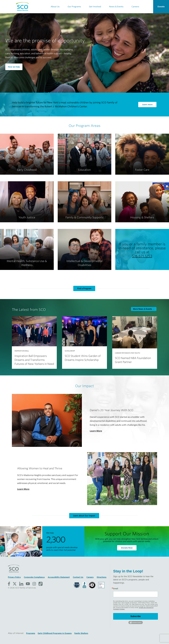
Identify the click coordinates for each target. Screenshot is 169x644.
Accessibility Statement (59, 577)
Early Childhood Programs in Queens (55, 633)
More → (144, 309)
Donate (161, 7)
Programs (31, 633)
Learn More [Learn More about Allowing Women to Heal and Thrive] (23, 489)
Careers (135, 7)
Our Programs (74, 7)
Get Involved (95, 7)
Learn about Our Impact (84, 516)
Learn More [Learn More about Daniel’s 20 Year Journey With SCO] (96, 431)
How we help (14, 67)
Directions (102, 577)
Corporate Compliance (34, 577)
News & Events (116, 7)
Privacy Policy (14, 577)
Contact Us (78, 577)
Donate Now (127, 548)
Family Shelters (81, 633)
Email (116, 589)
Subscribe (136, 616)
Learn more (147, 105)
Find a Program (84, 288)
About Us (55, 7)
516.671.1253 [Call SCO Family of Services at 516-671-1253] (142, 256)
